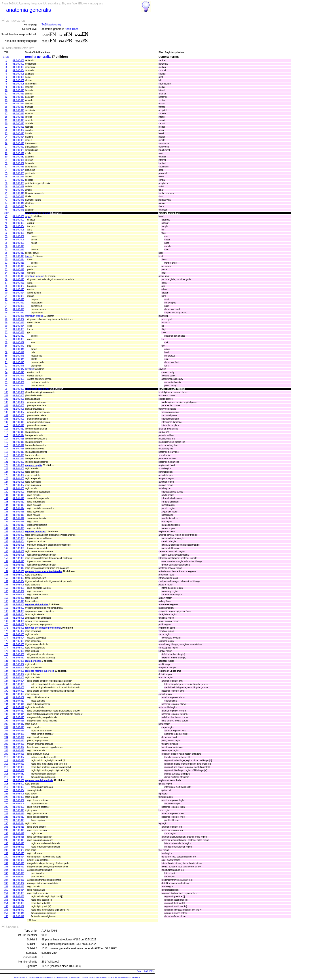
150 (6, 558)
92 (6, 366)
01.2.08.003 (18, 787)
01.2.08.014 (18, 824)
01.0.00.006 (18, 77)
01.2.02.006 (18, 548)
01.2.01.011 (18, 498)
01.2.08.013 (18, 820)
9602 (6, 213)
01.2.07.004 (18, 681)
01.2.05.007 (18, 648)
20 (6, 124)
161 (6, 595)
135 (6, 508)
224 (6, 804)
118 (6, 452)
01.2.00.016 (18, 442)
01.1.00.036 (18, 333)
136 (6, 512)
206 (6, 744)
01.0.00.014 (18, 104)
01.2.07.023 (18, 744)
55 (6, 243)
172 (6, 631)
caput (28, 216)
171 (6, 628)
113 (6, 435)
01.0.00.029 (18, 153)
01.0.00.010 (18, 90)
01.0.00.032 (18, 163)
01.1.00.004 (18, 226)
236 (6, 843)
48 (6, 220)
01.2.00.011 (18, 425)
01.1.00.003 (18, 223)
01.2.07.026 (18, 754)
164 (6, 605)
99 (6, 389)
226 (6, 810)
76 (6, 313)
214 (6, 770)
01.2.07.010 (18, 701)
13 (6, 100)
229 (6, 820)
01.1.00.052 (18, 386)
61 (6, 263)
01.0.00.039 (18, 187)
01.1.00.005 (18, 230)
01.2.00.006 (18, 409)
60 (6, 260)
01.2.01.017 (18, 518)
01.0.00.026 (18, 143)
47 (6, 216)
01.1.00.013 (18, 256)
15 (6, 107)
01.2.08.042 (18, 916)
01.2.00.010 (18, 422)
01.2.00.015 (18, 439)
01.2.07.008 (18, 694)
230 (6, 824)
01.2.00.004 (18, 402)
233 (6, 833)
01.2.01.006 (18, 482)
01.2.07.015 (18, 717)
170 (6, 624)
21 (6, 127)
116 (6, 445)
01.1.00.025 (18, 296)
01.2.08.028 (18, 870)
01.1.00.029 (18, 309)
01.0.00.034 (18, 170)
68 (6, 286)
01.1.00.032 (18, 319)
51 (6, 230)
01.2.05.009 (18, 654)
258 (6, 916)
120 (6, 459)
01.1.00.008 (18, 240)
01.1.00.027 (18, 303)
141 (6, 528)
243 (6, 867)
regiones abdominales (37, 605)
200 (6, 724)
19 (6, 120)
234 (6, 837)
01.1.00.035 (18, 329)
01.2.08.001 (18, 780)
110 (6, 425)
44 (6, 203)
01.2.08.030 (18, 877)
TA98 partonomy (51, 25)
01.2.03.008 (18, 595)
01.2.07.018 (18, 727)
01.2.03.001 (18, 571)
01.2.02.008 (18, 555)
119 (6, 455)
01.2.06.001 (18, 661)
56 (6, 246)
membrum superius (35, 276)
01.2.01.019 (18, 525)
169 (6, 621)
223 (6, 800)
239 (6, 853)
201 (6, 727)
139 (6, 522)
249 (6, 887)
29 (6, 153)
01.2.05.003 (18, 634)
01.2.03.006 (18, 588)
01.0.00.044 (18, 203)
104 (6, 406)
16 (6, 110)
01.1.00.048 (18, 372)
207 (6, 747)
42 (6, 197)
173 (6, 634)
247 (6, 880)
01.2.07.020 (18, 734)
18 (6, 117)
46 (6, 210)
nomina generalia (38, 57)
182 (6, 664)
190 (6, 691)
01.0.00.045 (18, 206)
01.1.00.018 (18, 273)
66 (6, 279)
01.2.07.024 (18, 747)
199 (6, 721)
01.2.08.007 (18, 800)
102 (6, 399)
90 (6, 359)
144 (6, 538)
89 (6, 356)
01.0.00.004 (18, 70)
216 (6, 777)
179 (6, 654)
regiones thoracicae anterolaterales (44, 571)
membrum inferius (34, 316)
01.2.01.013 (18, 505)
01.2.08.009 (18, 807)
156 (6, 578)
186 (6, 678)
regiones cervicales (35, 532)
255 (6, 906)
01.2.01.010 (18, 495)
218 (6, 784)
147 (6, 548)
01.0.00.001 (18, 60)
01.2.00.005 (18, 406)
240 (6, 857)
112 (6, 432)
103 (6, 402)
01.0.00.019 (18, 120)
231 (6, 827)
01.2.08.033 (18, 887)
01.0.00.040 (18, 190)
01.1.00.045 (18, 362)
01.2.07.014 (18, 714)
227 (6, 814)
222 (6, 797)
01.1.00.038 (18, 339)
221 (6, 794)
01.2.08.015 (18, 827)
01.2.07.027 (18, 757)
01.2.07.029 (18, 764)
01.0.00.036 (18, 177)
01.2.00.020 (18, 455)
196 (6, 711)
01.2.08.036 (18, 897)
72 (6, 299)
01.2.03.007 (18, 591)
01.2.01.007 (18, 485)
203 (6, 734)
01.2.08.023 (18, 853)
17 (6, 114)
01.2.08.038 (18, 903)
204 (6, 737)
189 (6, 688)
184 (6, 671)
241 (6, 860)
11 (6, 94)
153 (6, 568)
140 (6, 525)
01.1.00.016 (18, 266)
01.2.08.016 (18, 830)
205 (6, 741)
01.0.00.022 (18, 130)
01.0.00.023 (18, 133)
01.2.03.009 (18, 598)
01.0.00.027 (18, 147)
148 (6, 551)
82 (6, 333)
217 (6, 780)
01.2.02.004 (18, 542)
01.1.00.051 (18, 382)
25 (6, 140)
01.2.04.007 (18, 624)
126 (6, 478)
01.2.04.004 (18, 615)
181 (6, 661)
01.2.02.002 (18, 535)
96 (6, 379)
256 (6, 910)
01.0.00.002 (18, 64)
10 (6, 90)
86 (6, 346)
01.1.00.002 (18, 220)
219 (6, 787)
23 (6, 133)
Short (68, 29)
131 (6, 495)
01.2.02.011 (18, 565)
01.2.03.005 (18, 585)
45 (6, 206)
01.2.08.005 (18, 794)
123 (6, 469)
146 (6, 545)
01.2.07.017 (18, 724)
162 (6, 598)
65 (6, 276)
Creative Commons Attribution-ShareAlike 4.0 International (105, 977)
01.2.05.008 (18, 651)
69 (6, 289)
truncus (29, 256)
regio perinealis (33, 661)
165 (6, 608)
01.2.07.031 (18, 770)
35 (6, 173)
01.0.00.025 (18, 140)
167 (6, 615)
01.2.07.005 (18, 684)
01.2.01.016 (18, 515)
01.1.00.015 (18, 263)
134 (6, 505)
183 (6, 668)
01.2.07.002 (18, 674)
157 (6, 581)
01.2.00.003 (18, 399)
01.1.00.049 (18, 376)
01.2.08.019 (18, 840)
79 (6, 323)
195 (6, 707)
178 (6, 651)
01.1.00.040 (18, 346)
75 (6, 309)
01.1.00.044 (18, 359)
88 (6, 352)
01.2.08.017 (18, 833)
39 (6, 187)
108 (6, 419)
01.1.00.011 (18, 250)
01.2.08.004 (18, 790)
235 (6, 840)
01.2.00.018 (18, 449)
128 (6, 485)
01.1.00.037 (18, 336)
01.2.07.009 (18, 697)
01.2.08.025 (18, 860)
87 (6, 349)
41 (6, 193)
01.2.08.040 (18, 910)
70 (6, 293)
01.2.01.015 (18, 512)
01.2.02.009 (18, 558)
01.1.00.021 (18, 283)
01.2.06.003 (18, 668)
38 (6, 183)
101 (6, 396)
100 (6, 392)
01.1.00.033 (18, 323)
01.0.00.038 (18, 183)
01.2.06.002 (18, 664)
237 (6, 847)
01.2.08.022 (18, 850)
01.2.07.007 (18, 691)
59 (6, 256)
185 (6, 674)
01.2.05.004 (18, 638)
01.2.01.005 (18, 478)
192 (6, 697)
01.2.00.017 (18, 445)
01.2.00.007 (18, 412)
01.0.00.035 (18, 173)
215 (6, 774)
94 (6, 372)
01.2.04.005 (18, 618)
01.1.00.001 (18, 216)
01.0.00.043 (18, 200)
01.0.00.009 (18, 87)
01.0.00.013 (18, 100)
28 (6, 150)
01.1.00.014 (18, 260)
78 (6, 319)
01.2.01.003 (18, 472)
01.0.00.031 (18, 160)
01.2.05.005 (18, 641)
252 (6, 897)
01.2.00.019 (18, 452)
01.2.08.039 (18, 906)
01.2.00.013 (18, 432)
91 (6, 362)
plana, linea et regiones (37, 389)
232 (6, 830)
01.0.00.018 (18, 117)
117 (6, 449)
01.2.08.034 (18, 890)
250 (6, 890)
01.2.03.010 (18, 601)
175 (6, 641)
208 (6, 751)
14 (6, 104)
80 (6, 326)
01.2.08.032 (18, 883)
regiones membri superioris (40, 671)
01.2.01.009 (18, 492)
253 (6, 900)
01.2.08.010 (18, 810)
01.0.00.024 (18, 137)
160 (6, 591)
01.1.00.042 (18, 352)
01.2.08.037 (18, 900)
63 (6, 269)
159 (6, 588)
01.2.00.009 (18, 419)
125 (6, 475)
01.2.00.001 (18, 392)
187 (6, 681)
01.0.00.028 (18, 150)
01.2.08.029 (18, 873)
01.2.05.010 (18, 658)
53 (6, 236)
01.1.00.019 (18, 276)
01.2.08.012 (18, 817)
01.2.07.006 (18, 688)
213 (6, 767)
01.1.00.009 (18, 243)
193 (6, 701)
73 (6, 303)
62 (6, 266)
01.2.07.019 (18, 731)
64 (6, 273)
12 (6, 97)
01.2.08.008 (18, 804)
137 (6, 515)
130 (6, 492)
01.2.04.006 (18, 621)
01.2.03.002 (18, 575)
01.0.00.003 (18, 67)
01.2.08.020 (18, 843)
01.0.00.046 (18, 210)
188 (6, 684)
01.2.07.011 (18, 704)
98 (6, 386)
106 (6, 412)
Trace (75, 29)
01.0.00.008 (18, 84)
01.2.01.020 (18, 528)
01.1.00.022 (18, 286)
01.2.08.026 (18, 863)
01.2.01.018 (18, 522)
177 (6, 648)
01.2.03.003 (18, 578)
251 (6, 893)
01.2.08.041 (18, 913)
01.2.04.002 (18, 608)
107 (6, 415)
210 (6, 757)
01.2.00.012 (18, 429)
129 (6, 488)
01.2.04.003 (18, 611)
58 (6, 253)
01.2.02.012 (18, 568)
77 (6, 316)
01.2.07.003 (18, 678)
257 (6, 913)
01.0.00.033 (18, 167)
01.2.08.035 (18, 893)
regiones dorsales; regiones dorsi (43, 628)
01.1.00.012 (18, 253)
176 (6, 644)
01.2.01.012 (18, 502)
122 (6, 465)
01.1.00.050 (18, 379)
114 (6, 439)
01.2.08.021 (18, 847)
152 (6, 565)
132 (6, 498)
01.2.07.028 (18, 760)
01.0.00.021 (18, 127)
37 (6, 180)
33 (6, 167)
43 (6, 200)
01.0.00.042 (18, 197)
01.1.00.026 (18, 299)
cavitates (29, 369)
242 (6, 863)
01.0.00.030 (18, 157)
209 (6, 754)
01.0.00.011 (18, 94)
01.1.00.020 (18, 279)
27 (6, 147)
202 (6, 731)
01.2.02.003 (18, 538)
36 (6, 177)
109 (6, 422)
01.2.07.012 (18, 707)
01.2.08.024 (18, 857)
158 (6, 585)
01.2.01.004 (18, 475)
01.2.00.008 (18, 415)
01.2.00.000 (18, 389)
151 (6, 561)
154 (6, 571)
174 (6, 638)
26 (6, 143)
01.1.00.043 (18, 356)
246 (6, 877)
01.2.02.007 (18, 551)
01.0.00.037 (18, 180)
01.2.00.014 (18, 435)
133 (6, 502)
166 (6, 611)
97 (6, 382)
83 (6, 336)
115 (6, 442)
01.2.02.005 (18, 545)
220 (6, 790)
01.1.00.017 (18, 269)
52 (6, 233)
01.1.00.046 (18, 366)
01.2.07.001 (18, 671)
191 (6, 694)
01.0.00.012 (18, 97)
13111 (6, 57)
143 (6, 535)
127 (6, 482)
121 (6, 462)
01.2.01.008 (18, 488)
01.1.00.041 (18, 349)
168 (6, 618)
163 (6, 601)
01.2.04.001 (18, 605)
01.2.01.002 (18, 469)
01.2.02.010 (18, 561)
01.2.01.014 (18, 508)
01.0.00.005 (18, 74)
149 (6, 555)
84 (6, 339)
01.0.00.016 (18, 110)
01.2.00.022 (18, 462)
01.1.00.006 (18, 233)
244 (6, 870)
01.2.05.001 (18, 628)
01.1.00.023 (18, 289)
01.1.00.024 (18, 293)
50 (6, 226)
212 (6, 764)
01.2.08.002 (18, 784)
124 (6, 472)
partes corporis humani (37, 213)
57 (6, 250)
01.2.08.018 (18, 837)
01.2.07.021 (18, 737)
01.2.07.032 (18, 774)
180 (6, 658)
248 (6, 883)
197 (6, 714)
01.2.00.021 (18, 459)
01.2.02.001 (18, 532)
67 (6, 283)
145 (6, 542)
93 (6, 369)
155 (6, 575)
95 (6, 376)
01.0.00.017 (18, 114)
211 (6, 760)
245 (6, 873)
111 (6, 429)
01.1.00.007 (18, 236)
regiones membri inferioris (39, 780)
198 (6, 717)
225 (6, 807)
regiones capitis (34, 465)
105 (6, 409)
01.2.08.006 (18, 797)
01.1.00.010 (18, 246)
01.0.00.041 (18, 193)
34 (6, 170)
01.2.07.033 (18, 777)
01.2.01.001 (18, 465)
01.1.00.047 (18, 369)
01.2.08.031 (18, 880)
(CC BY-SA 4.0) (134, 977)
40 (6, 190)
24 (6, 137)
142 (6, 532)
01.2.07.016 (18, 721)
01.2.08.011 (18, 814)
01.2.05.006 (18, 644)
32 (6, 163)
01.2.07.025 (18, 751)
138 (6, 518)
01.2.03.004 (18, 581)
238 (6, 850)
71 (6, 296)
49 (6, 223)
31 (6, 160)
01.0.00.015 (18, 107)
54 (6, 240)
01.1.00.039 (18, 342)
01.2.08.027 (18, 867)
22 (6, 130)
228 (6, 817)
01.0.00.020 (18, 124)
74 (6, 306)
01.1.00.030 (18, 313)
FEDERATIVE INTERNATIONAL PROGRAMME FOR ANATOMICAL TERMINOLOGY (48, 977)
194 (6, 704)
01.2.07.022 (18, 741)
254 (6, 903)
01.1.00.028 (18, 306)
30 (6, 157)
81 (6, 329)
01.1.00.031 (18, 316)
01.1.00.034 (18, 326)
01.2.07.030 (18, 767)
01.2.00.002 (18, 396)
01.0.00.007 (18, 80)
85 (6, 342)
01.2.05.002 (18, 631)
